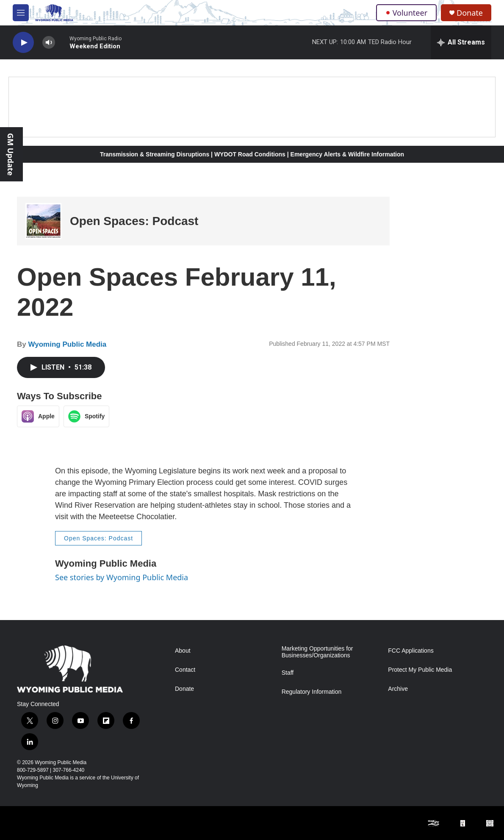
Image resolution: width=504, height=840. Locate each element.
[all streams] (461, 42)
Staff (288, 673)
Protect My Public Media (420, 670)
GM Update (11, 154)
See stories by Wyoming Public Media (122, 577)
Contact (185, 670)
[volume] (49, 43)
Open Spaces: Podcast (134, 221)
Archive (398, 689)
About (183, 651)
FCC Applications (411, 651)
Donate (470, 13)
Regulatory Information (312, 692)
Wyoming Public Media (67, 344)
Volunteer (406, 13)
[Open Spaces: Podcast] (43, 221)
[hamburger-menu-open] (21, 13)
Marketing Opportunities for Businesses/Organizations (317, 652)
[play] (23, 43)
